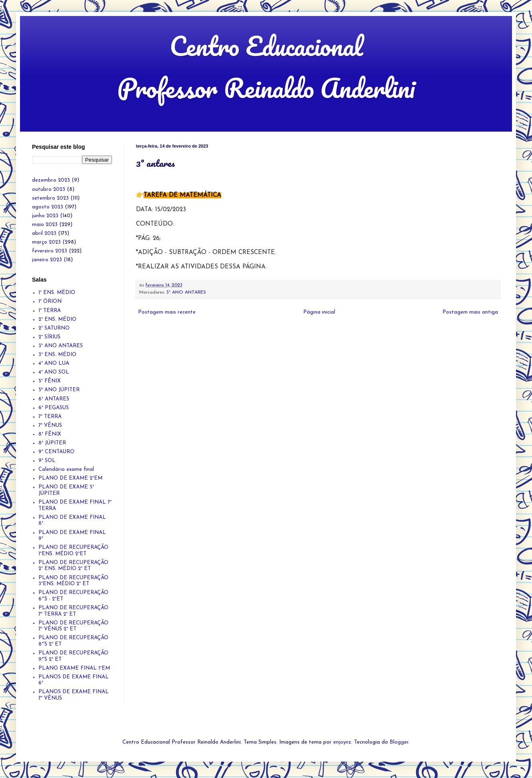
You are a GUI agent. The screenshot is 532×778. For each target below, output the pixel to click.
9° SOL (47, 461)
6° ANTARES (54, 399)
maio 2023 (45, 225)
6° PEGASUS (54, 408)
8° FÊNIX (50, 434)
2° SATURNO (54, 328)
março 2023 (46, 242)
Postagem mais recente (167, 312)
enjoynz (342, 742)
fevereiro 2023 (50, 251)
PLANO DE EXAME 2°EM (70, 478)
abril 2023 (44, 233)
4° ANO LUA (54, 363)
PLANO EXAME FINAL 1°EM (74, 668)
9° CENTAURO (56, 452)
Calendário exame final (66, 469)
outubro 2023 (49, 189)
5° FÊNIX (50, 381)
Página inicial (319, 312)
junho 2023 (45, 216)
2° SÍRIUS (49, 337)
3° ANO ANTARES (186, 292)
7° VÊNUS (50, 425)
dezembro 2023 (51, 180)
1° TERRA (50, 311)
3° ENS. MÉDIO (57, 355)
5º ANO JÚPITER (59, 390)
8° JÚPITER (52, 443)
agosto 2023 (48, 207)
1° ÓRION (50, 301)
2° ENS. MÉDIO (57, 319)
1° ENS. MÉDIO (57, 293)
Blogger (399, 742)
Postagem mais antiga (470, 312)
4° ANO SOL (54, 372)
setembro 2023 (50, 198)
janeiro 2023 (47, 260)
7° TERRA (50, 417)
